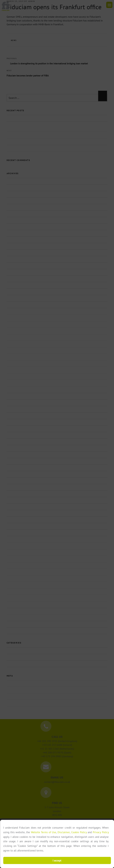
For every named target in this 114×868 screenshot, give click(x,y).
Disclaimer (64, 832)
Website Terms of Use (44, 832)
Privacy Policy (101, 832)
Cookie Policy (79, 832)
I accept (57, 861)
